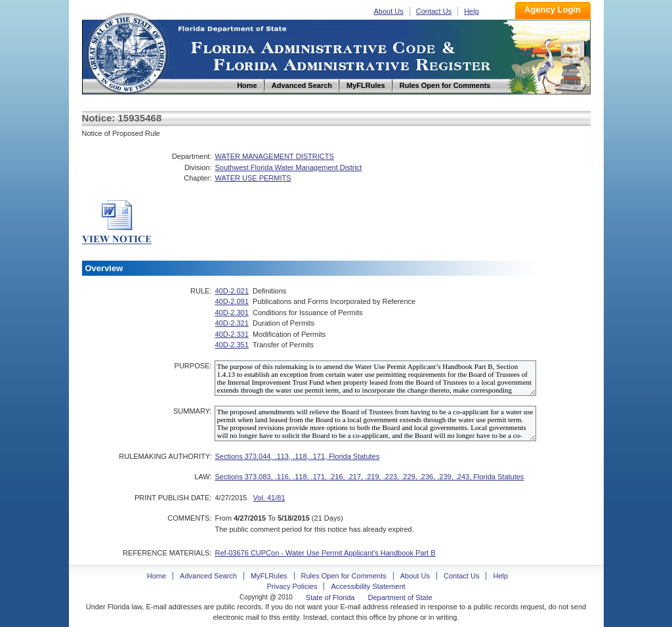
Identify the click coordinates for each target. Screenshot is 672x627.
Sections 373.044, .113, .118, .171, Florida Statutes (297, 456)
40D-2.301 (231, 313)
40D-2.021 (231, 291)
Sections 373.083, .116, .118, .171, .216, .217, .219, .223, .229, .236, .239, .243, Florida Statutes (369, 477)
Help (472, 11)
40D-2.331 (231, 334)
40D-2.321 (231, 323)
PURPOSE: (193, 366)
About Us (389, 11)
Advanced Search (208, 576)
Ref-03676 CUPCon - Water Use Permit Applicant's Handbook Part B (325, 553)
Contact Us (434, 11)
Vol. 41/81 (269, 498)
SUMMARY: (192, 411)
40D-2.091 (231, 301)
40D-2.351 (231, 345)
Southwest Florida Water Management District (288, 167)
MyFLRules (269, 576)
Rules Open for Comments (344, 576)
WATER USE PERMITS (253, 178)
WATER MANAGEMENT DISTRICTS (274, 156)
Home (127, 52)
